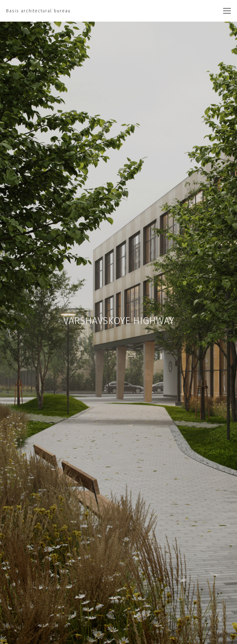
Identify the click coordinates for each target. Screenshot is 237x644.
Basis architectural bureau (38, 11)
